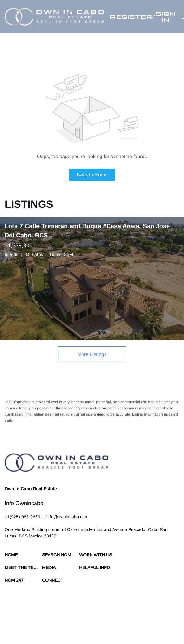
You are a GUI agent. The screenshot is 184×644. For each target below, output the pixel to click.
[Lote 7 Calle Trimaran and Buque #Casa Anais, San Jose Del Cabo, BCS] (92, 278)
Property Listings (139, 622)
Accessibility (15, 629)
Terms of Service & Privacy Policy (32, 622)
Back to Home (92, 175)
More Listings (92, 354)
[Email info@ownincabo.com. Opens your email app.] (67, 517)
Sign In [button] (166, 17)
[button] (54, 17)
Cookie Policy (75, 622)
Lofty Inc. (71, 612)
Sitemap (163, 622)
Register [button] (131, 17)
